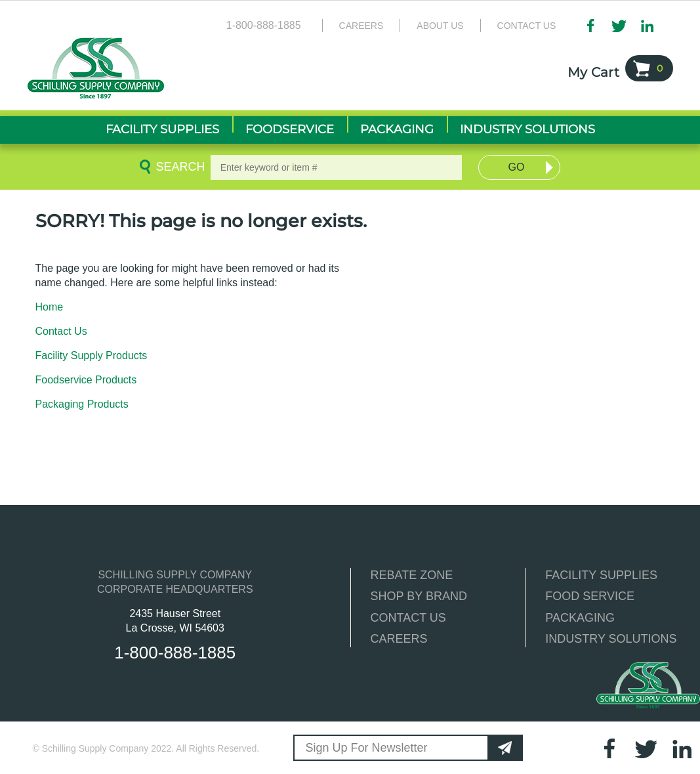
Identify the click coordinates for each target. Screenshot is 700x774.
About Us (440, 26)
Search (178, 167)
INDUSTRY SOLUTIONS (611, 639)
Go (517, 167)
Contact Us (527, 26)
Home (50, 307)
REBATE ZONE (412, 575)
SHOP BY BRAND (419, 596)
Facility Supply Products (92, 355)
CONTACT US (408, 618)
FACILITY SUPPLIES (601, 575)
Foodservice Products (86, 380)
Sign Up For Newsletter (366, 748)
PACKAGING (580, 618)
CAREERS (399, 639)
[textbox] (337, 167)
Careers (361, 26)
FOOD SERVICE (590, 596)
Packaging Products (82, 404)
